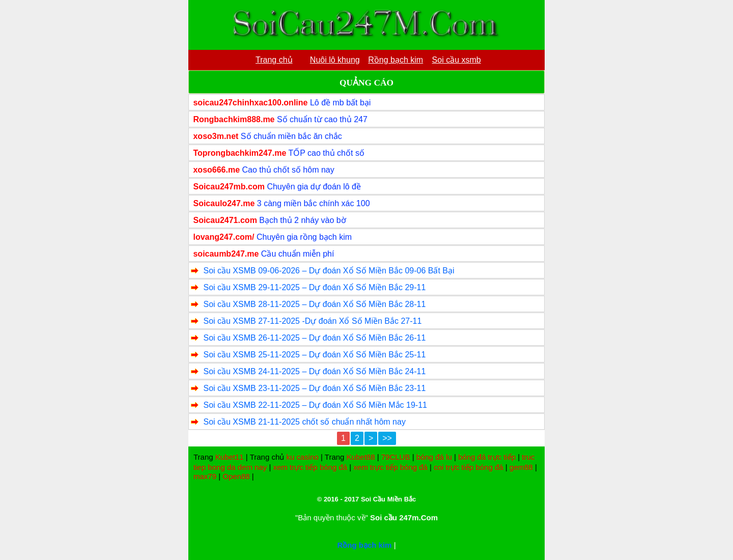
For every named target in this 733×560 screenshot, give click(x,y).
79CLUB (396, 457)
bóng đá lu (434, 457)
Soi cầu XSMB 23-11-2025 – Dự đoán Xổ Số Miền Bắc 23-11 (314, 388)
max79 (205, 476)
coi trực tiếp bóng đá (468, 467)
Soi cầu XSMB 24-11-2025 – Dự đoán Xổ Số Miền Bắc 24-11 (314, 371)
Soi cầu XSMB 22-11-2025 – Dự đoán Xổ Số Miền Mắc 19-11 (315, 405)
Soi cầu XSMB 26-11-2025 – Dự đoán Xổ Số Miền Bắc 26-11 (314, 338)
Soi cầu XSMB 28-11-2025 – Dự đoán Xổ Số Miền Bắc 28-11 (314, 304)
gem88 (521, 467)
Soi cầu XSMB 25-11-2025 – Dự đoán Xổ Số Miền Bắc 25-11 (314, 355)
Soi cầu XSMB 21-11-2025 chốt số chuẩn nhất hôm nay (304, 422)
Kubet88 (361, 457)
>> (387, 438)
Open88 (236, 476)
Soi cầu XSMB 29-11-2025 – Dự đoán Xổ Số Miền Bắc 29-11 (314, 287)
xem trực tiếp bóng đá (311, 467)
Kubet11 (230, 457)
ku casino (302, 457)
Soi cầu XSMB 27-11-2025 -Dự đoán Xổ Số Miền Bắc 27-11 (312, 321)
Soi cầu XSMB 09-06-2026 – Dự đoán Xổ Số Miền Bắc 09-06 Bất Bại (329, 271)
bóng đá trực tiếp (487, 457)
